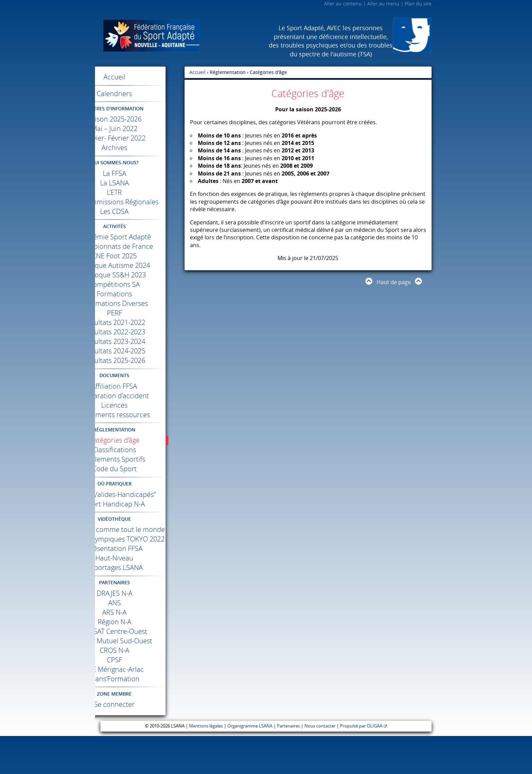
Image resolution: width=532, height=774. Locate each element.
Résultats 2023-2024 (140, 351)
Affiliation (140, 396)
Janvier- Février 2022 (140, 138)
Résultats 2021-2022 (140, 332)
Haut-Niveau (140, 596)
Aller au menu (383, 4)
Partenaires (288, 764)
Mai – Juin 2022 (140, 128)
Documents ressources (140, 424)
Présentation (140, 586)
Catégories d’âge (140, 450)
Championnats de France (140, 256)
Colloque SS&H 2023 (140, 284)
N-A (140, 631)
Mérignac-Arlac (140, 707)
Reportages (140, 605)
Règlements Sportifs (140, 469)
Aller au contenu (343, 4)
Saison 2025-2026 (140, 119)
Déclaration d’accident (140, 405)
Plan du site (418, 4)
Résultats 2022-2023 (140, 341)
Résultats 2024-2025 (140, 360)
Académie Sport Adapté (140, 246)
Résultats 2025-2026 (140, 370)
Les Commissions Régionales (140, 207)
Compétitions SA (140, 294)
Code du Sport (140, 478)
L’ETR (140, 192)
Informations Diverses (140, 313)
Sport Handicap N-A (140, 523)
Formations (140, 303)
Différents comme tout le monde (140, 553)
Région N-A (140, 660)
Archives (140, 148)
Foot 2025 (140, 265)
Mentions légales (206, 764)
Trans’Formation (140, 717)
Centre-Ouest (140, 669)
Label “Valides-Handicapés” (140, 509)
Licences (140, 415)
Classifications (140, 459)
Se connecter (140, 742)
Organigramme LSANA (250, 764)
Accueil (140, 77)
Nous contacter (320, 764)
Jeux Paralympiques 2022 (140, 572)
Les (140, 221)
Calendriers (140, 94)
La (140, 173)
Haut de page (394, 282)
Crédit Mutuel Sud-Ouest (140, 679)
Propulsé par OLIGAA (361, 764)
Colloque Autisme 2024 (140, 275)
